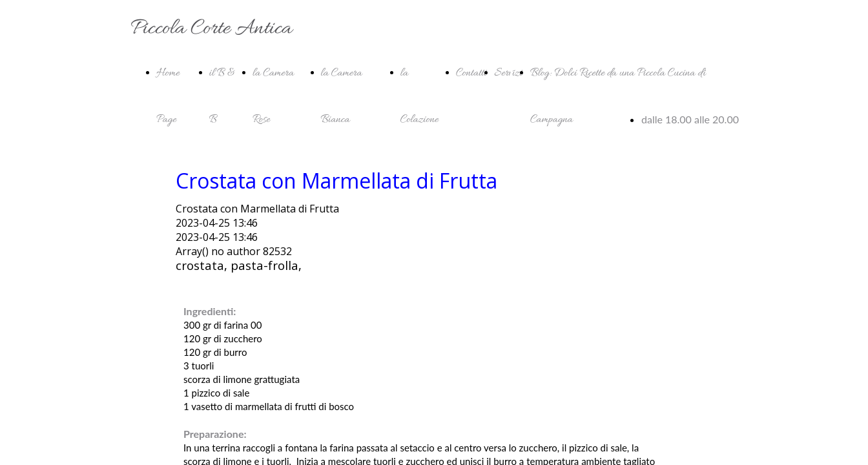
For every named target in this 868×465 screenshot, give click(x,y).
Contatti (471, 74)
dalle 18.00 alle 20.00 (690, 119)
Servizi (509, 74)
